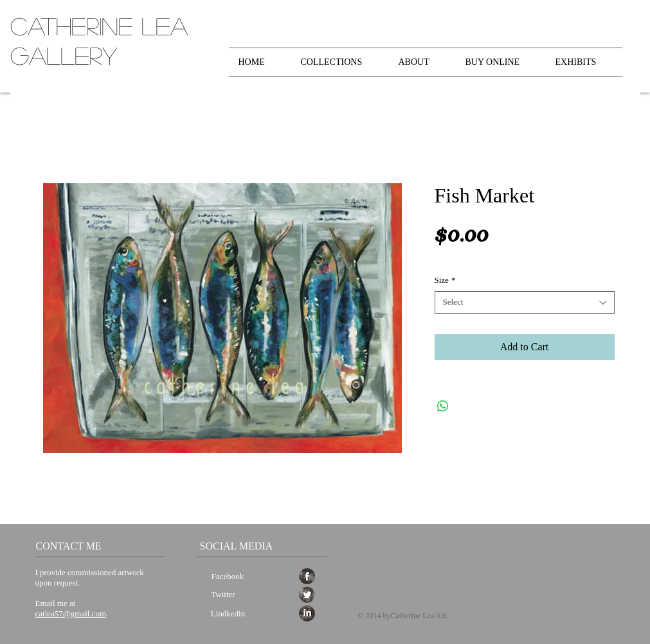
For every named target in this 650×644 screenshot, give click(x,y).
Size (445, 280)
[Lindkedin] (228, 614)
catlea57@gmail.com (71, 613)
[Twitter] (223, 595)
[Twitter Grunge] (307, 595)
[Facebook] (228, 577)
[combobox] (525, 302)
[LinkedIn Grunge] (307, 613)
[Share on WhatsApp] (443, 406)
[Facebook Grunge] (307, 576)
